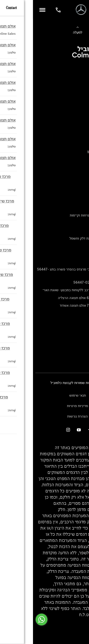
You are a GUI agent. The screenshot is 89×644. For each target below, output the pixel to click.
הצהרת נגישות (44, 416)
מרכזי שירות (78, 346)
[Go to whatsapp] (9, 619)
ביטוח (83, 96)
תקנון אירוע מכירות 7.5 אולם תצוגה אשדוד (57, 305)
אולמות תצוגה (77, 338)
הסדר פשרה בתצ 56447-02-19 (63, 282)
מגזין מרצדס (78, 223)
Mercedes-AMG (74, 144)
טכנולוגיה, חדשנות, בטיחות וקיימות (62, 215)
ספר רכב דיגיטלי (75, 112)
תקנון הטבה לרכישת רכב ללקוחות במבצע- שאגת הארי (48, 290)
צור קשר (81, 353)
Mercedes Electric (72, 160)
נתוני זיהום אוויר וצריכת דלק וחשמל (62, 238)
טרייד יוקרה (79, 104)
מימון (83, 89)
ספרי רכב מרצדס (75, 231)
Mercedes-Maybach (70, 152)
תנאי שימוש (45, 395)
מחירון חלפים (77, 254)
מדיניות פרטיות (44, 406)
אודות (83, 200)
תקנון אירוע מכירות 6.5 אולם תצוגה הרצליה (56, 298)
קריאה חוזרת (78, 262)
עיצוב (83, 208)
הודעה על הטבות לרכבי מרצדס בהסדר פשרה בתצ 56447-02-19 (45, 272)
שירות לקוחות (77, 192)
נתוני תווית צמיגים (74, 246)
